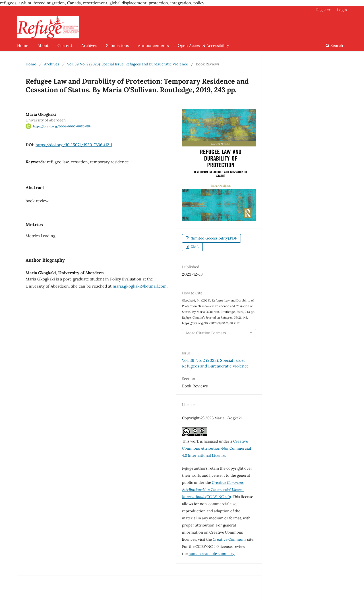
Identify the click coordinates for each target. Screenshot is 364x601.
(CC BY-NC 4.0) (213, 490)
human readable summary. (212, 554)
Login (342, 10)
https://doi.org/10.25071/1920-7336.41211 (74, 145)
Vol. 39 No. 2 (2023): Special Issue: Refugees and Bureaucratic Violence (128, 64)
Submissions (117, 46)
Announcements (153, 46)
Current (65, 46)
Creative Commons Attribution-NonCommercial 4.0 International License (217, 448)
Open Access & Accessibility (203, 46)
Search (334, 46)
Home (23, 46)
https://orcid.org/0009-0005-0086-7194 (62, 126)
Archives (89, 46)
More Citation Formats (206, 333)
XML (194, 247)
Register (323, 10)
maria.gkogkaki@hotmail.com (140, 286)
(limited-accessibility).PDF (213, 238)
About (43, 46)
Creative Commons (229, 539)
